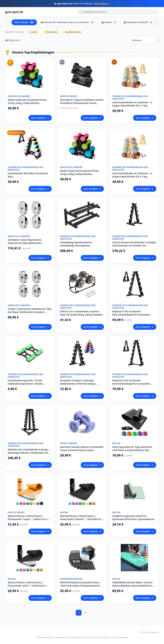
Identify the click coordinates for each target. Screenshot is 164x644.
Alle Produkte (24, 22)
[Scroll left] (8, 22)
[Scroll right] (156, 22)
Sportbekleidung (72, 32)
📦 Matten (109, 22)
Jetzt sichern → (102, 3)
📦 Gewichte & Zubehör (138, 22)
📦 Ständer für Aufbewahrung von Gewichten (68, 22)
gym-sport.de (14, 12)
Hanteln (33, 32)
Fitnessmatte (50, 32)
